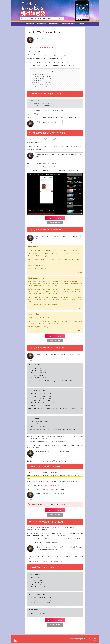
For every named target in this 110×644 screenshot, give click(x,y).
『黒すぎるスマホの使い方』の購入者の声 (42, 79)
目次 (53, 72)
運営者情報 (76, 640)
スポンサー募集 (83, 640)
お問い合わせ (69, 640)
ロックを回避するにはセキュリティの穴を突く (43, 77)
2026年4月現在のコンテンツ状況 (40, 87)
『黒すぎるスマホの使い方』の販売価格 (42, 83)
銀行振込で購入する (55, 224)
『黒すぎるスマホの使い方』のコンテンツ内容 (43, 81)
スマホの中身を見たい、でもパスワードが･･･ (43, 75)
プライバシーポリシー (93, 640)
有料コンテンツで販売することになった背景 (43, 85)
